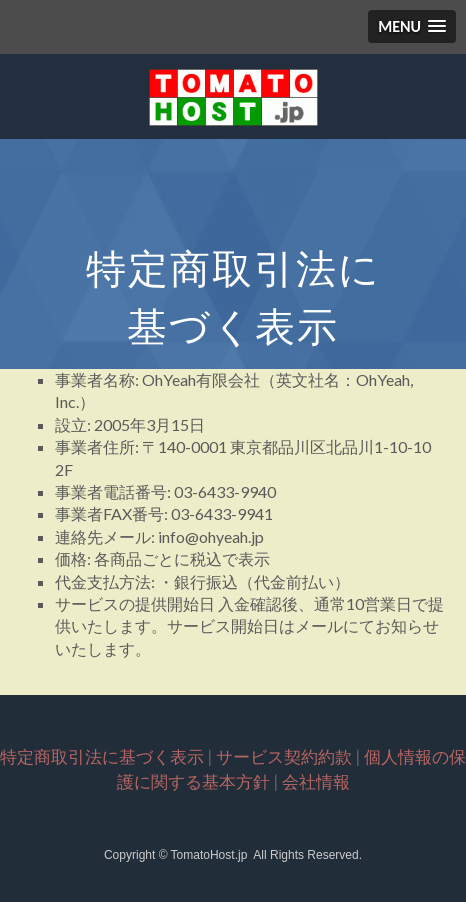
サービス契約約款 (284, 756)
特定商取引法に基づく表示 (102, 756)
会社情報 (316, 781)
